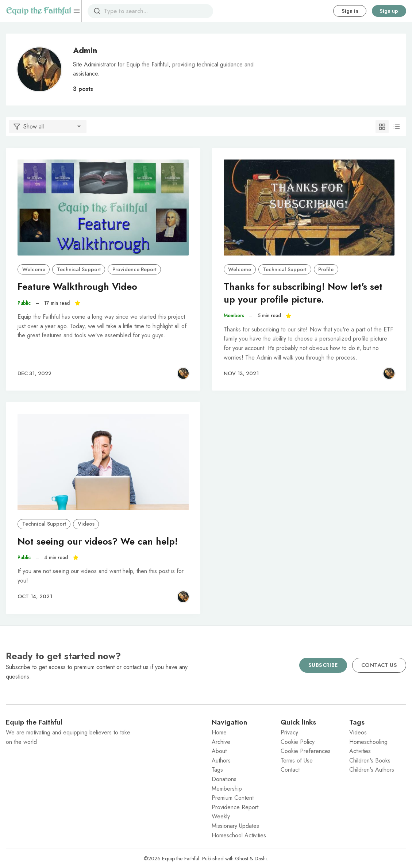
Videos (86, 524)
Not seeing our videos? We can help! (98, 541)
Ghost (242, 859)
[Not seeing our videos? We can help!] (103, 462)
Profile (326, 269)
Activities (360, 751)
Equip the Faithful (181, 859)
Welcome (34, 269)
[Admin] (183, 373)
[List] (397, 127)
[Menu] (77, 11)
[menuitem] (240, 733)
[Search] (97, 11)
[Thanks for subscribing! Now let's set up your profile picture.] (309, 208)
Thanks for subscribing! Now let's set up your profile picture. (303, 293)
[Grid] (382, 127)
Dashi (261, 859)
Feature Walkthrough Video (77, 287)
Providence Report (134, 269)
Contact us (379, 665)
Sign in (350, 11)
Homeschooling (368, 742)
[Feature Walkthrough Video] (103, 208)
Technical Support (79, 269)
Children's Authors (372, 770)
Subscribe (323, 665)
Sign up (389, 11)
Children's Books (370, 761)
